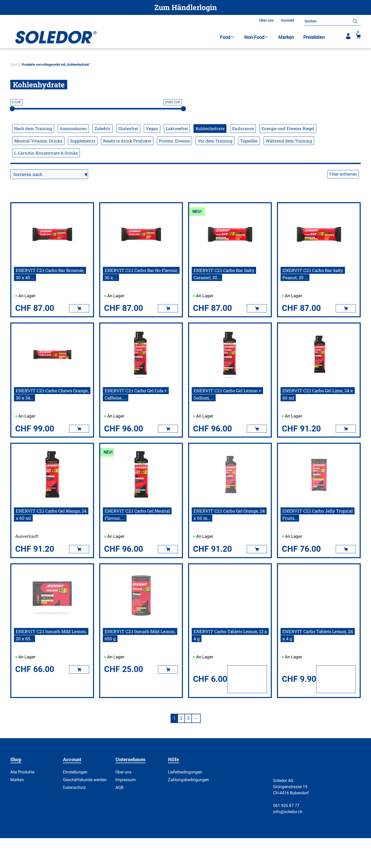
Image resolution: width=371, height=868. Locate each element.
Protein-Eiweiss (174, 141)
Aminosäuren (73, 128)
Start (14, 65)
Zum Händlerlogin (186, 7)
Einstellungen (75, 772)
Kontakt (288, 20)
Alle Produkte (22, 772)
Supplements (83, 141)
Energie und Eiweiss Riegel (288, 128)
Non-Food (257, 37)
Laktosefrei (177, 128)
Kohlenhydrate (210, 128)
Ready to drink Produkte (127, 141)
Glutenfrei (128, 128)
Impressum (126, 780)
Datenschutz (74, 788)
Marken (286, 37)
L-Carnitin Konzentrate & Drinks (46, 153)
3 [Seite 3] (188, 718)
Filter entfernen (343, 174)
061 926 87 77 (286, 806)
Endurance (243, 128)
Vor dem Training (215, 141)
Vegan (152, 128)
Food (227, 37)
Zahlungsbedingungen (188, 780)
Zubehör (103, 128)
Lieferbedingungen (185, 772)
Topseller (249, 141)
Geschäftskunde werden (85, 780)
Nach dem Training (33, 128)
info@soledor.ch (288, 812)
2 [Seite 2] (181, 718)
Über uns (266, 20)
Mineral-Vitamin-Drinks (38, 141)
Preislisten (314, 37)
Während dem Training (289, 141)
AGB (119, 788)
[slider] (12, 109)
